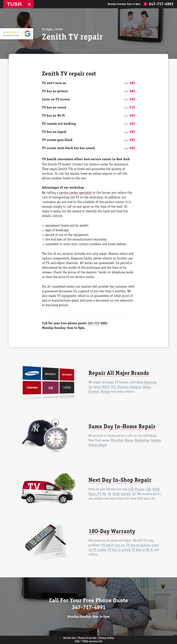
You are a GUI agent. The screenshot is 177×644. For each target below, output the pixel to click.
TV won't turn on (113, 545)
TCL (113, 387)
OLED (156, 489)
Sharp (147, 387)
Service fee (69, 638)
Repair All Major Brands (119, 373)
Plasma (140, 489)
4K (109, 494)
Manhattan (142, 441)
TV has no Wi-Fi (142, 550)
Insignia (135, 387)
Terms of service (87, 638)
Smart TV (95, 494)
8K (104, 494)
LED (148, 489)
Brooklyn (117, 441)
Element (123, 387)
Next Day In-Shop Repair (120, 480)
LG (90, 387)
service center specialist (75, 193)
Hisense (94, 392)
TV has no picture (138, 545)
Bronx (129, 441)
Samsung (150, 382)
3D (134, 494)
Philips (105, 392)
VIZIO (105, 387)
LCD (131, 489)
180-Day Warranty (112, 532)
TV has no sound (119, 550)
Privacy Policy (106, 638)
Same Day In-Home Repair (122, 427)
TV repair (47, 29)
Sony (97, 387)
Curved (126, 494)
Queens (156, 441)
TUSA (14, 4)
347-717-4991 (161, 4)
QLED (116, 494)
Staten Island (98, 445)
